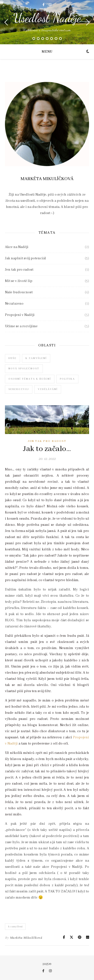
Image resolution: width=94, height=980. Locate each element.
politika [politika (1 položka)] (67, 379)
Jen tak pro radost (19, 270)
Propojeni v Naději (20, 315)
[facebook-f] (44, 5)
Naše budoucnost (19, 292)
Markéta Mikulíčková (26, 938)
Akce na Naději (17, 247)
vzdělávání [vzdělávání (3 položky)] (48, 389)
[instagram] (50, 5)
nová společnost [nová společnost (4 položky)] (24, 369)
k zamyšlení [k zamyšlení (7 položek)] (36, 358)
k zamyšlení (15, 927)
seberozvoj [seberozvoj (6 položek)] (19, 389)
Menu (47, 52)
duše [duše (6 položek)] (12, 358)
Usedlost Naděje (47, 18)
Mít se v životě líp (19, 281)
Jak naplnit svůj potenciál (25, 258)
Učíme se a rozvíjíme (21, 326)
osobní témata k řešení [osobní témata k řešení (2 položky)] (30, 379)
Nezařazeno (14, 304)
